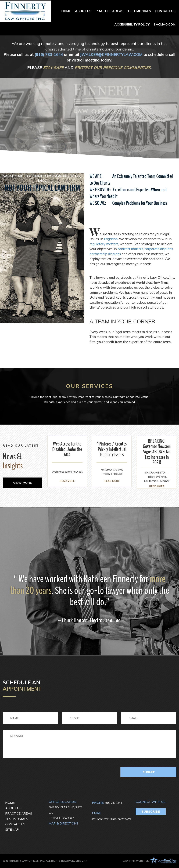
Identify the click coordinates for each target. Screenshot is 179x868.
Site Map (81, 861)
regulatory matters (104, 244)
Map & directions (64, 823)
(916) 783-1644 (49, 55)
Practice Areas (110, 11)
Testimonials (139, 11)
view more (22, 483)
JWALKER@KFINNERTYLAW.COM (111, 55)
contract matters (130, 249)
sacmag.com (165, 24)
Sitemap (12, 829)
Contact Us (165, 11)
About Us (83, 11)
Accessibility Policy (132, 24)
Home (66, 11)
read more (67, 481)
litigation (111, 239)
